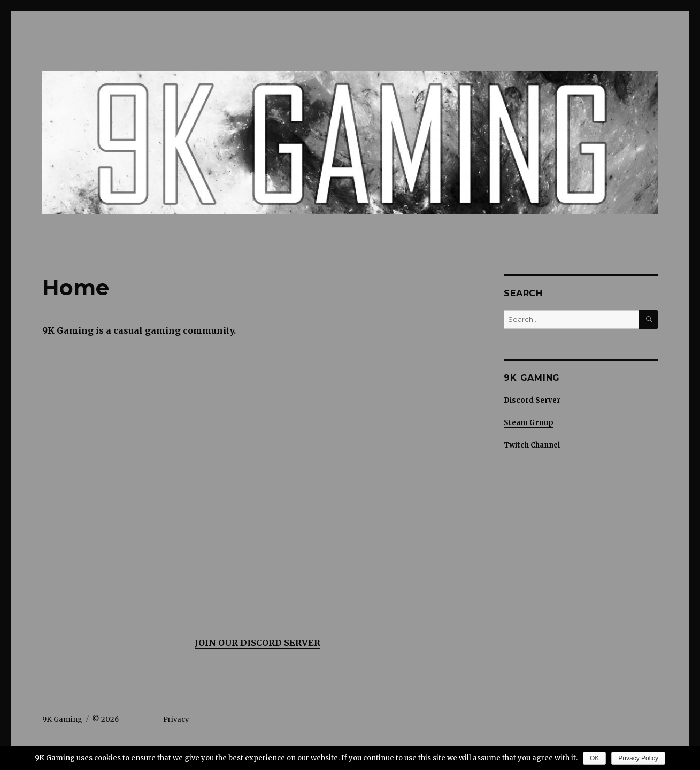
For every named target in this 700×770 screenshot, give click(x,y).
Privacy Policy (638, 758)
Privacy (176, 719)
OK (594, 758)
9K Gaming (62, 719)
